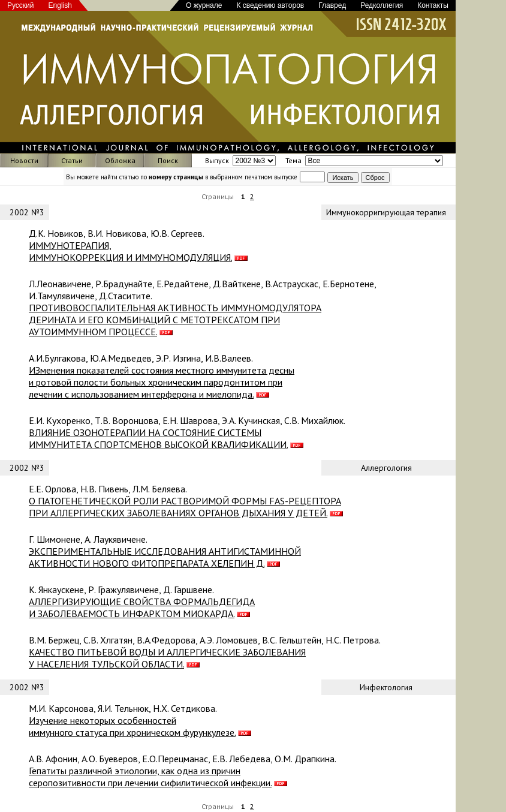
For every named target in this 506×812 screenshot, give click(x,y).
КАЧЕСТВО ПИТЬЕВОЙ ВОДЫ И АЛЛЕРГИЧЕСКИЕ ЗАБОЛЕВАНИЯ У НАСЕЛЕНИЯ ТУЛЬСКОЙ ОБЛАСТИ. (167, 658)
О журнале (204, 5)
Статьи (72, 160)
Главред (332, 5)
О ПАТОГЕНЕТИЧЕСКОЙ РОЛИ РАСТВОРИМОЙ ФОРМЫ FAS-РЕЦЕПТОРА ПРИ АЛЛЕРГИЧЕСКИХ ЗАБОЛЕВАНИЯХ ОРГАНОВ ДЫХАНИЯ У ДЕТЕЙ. (185, 507)
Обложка (120, 160)
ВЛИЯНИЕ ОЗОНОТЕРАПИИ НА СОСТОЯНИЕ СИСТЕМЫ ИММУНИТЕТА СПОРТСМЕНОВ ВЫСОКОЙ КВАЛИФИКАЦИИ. (158, 438)
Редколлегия (382, 5)
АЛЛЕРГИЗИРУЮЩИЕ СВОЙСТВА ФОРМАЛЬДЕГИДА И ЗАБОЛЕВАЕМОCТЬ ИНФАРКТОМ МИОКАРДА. (142, 608)
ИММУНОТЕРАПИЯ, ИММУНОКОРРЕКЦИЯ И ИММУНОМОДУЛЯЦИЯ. (130, 251)
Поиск (168, 160)
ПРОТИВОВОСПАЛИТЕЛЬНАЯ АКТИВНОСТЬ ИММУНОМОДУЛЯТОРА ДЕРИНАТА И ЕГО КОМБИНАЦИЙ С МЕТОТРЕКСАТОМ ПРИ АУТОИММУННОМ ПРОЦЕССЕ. (175, 320)
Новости (24, 160)
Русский (21, 5)
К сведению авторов (270, 5)
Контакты (433, 5)
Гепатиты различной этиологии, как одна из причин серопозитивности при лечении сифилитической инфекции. (150, 777)
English (60, 5)
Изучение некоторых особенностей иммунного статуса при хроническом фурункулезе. (132, 726)
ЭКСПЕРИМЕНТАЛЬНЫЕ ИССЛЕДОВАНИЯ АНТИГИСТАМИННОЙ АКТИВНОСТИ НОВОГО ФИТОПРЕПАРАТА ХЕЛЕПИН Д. (165, 557)
